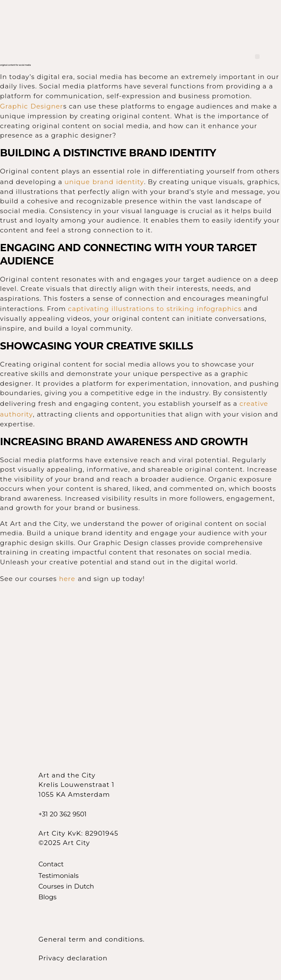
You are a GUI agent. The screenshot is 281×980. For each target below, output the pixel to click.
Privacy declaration (73, 958)
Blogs (47, 897)
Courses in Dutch (66, 886)
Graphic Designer (32, 106)
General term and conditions (91, 939)
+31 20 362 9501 (63, 814)
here (68, 579)
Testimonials (59, 876)
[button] (257, 57)
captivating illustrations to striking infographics (155, 309)
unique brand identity (104, 182)
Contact (51, 864)
